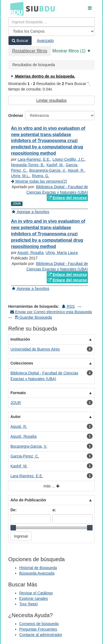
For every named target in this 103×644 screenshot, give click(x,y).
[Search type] (51, 31)
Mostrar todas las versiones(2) (39, 181)
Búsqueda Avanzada (37, 573)
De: (14, 510)
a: (54, 510)
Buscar (20, 41)
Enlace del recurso (67, 198)
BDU (15, 9)
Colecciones (22, 363)
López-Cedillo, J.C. (69, 159)
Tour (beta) (29, 604)
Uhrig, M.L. (20, 176)
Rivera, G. (41, 176)
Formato (18, 393)
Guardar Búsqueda (34, 317)
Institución (20, 339)
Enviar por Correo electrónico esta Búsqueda (51, 312)
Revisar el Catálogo (36, 593)
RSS (68, 306)
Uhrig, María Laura (62, 253)
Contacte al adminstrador (41, 635)
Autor (16, 417)
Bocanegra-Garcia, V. (47, 170)
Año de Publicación (28, 500)
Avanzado (45, 41)
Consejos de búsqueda (39, 624)
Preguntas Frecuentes (38, 629)
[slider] (13, 528)
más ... (51, 486)
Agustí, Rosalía (30, 253)
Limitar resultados (51, 100)
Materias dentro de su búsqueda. (43, 76)
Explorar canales (34, 598)
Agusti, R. (76, 170)
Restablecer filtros (30, 51)
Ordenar (16, 115)
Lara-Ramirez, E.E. (34, 159)
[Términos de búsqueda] (51, 22)
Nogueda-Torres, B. (28, 165)
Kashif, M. (55, 165)
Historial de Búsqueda (38, 568)
